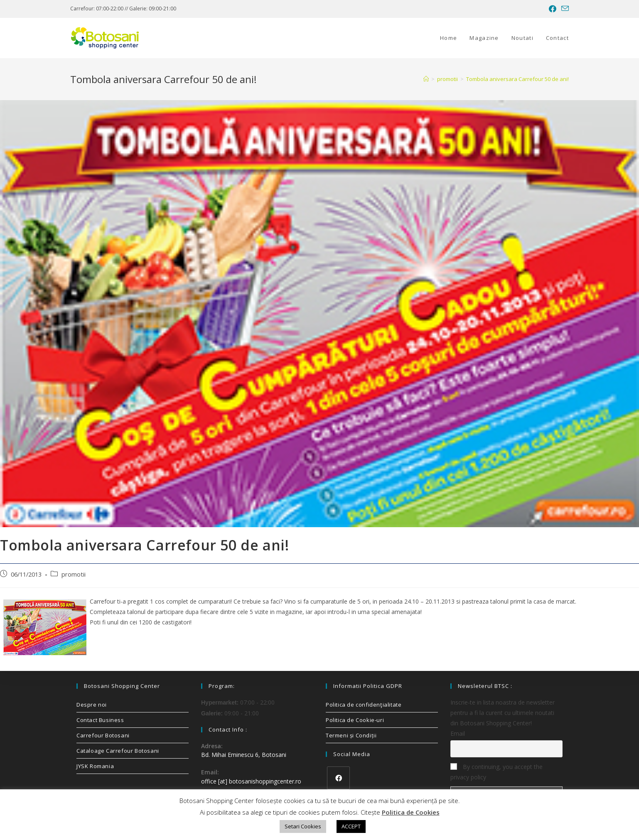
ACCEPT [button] (351, 826)
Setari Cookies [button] (303, 826)
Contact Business (100, 720)
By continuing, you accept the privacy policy (496, 772)
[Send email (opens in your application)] (564, 9)
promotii (74, 574)
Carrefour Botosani (103, 735)
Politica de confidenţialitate (364, 705)
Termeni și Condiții (351, 735)
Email (458, 733)
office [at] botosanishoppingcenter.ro (251, 781)
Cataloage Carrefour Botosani (118, 751)
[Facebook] (338, 778)
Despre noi (92, 705)
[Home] (426, 79)
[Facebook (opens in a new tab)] (553, 9)
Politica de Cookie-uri (355, 720)
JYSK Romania (95, 766)
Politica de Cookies (411, 812)
